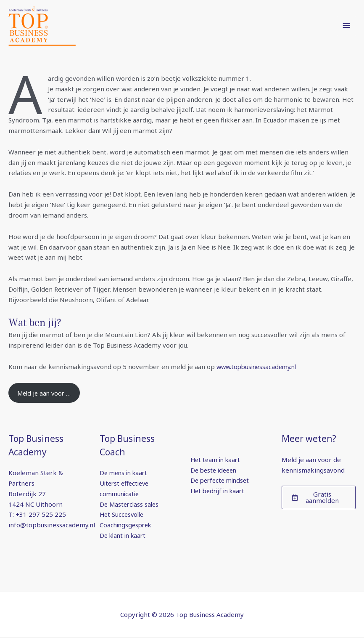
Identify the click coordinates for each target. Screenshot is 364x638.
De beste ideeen (215, 471)
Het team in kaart (217, 460)
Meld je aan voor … (46, 393)
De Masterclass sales (131, 505)
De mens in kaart (125, 473)
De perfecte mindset (222, 481)
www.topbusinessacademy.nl (259, 367)
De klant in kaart (125, 536)
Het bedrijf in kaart (220, 492)
